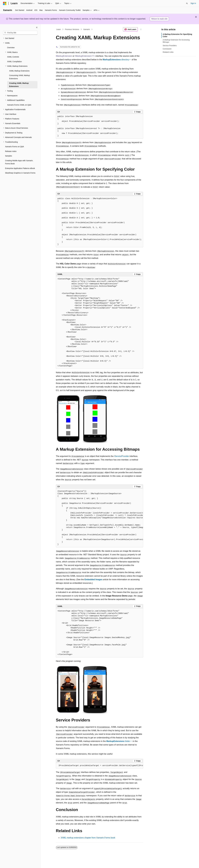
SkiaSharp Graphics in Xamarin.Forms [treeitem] (20, 173)
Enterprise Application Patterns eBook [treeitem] (20, 168)
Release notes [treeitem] (11, 151)
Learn (59, 29)
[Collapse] (37, 27)
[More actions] (141, 29)
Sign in (193, 3)
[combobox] (20, 33)
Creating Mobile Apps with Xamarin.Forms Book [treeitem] (19, 162)
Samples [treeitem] (9, 156)
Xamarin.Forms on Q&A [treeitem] (15, 147)
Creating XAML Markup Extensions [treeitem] (19, 85)
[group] (99, 518)
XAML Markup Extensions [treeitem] (19, 71)
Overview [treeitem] (11, 48)
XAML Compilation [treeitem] (14, 62)
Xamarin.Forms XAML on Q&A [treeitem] (19, 105)
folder (118, 741)
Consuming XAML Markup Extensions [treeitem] (19, 77)
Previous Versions (72, 29)
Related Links (168, 52)
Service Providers (170, 46)
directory (116, 60)
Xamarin (87, 29)
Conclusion (167, 49)
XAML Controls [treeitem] (13, 57)
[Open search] (187, 3)
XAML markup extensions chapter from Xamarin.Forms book (88, 838)
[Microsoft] (5, 3)
